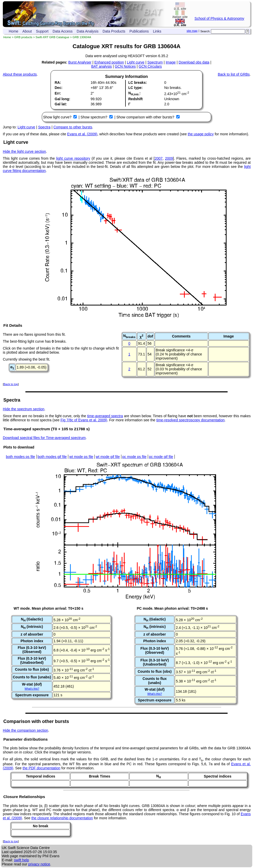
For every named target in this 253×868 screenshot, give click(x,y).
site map (192, 31)
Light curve (135, 62)
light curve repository (73, 158)
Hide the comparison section (26, 730)
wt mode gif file (108, 457)
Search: (205, 31)
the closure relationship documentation (62, 818)
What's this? (32, 689)
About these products (20, 74)
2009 (169, 158)
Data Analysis (88, 31)
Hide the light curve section (24, 151)
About (27, 31)
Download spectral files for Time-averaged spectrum (44, 438)
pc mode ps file (134, 457)
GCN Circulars (150, 66)
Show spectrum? (94, 117)
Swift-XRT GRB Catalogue (52, 37)
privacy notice (39, 864)
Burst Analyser (80, 62)
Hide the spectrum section (24, 409)
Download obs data (194, 62)
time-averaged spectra (105, 416)
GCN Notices (125, 66)
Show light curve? (58, 117)
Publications (139, 31)
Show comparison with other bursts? (146, 117)
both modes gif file (52, 457)
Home (13, 31)
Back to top (11, 384)
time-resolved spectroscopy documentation (190, 420)
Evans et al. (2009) (82, 134)
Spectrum (155, 62)
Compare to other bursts (73, 127)
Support (42, 31)
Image (171, 62)
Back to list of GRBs (234, 74)
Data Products (114, 31)
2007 (158, 158)
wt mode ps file (81, 457)
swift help (21, 860)
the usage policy (201, 134)
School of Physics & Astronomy (219, 18)
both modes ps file (21, 457)
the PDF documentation (41, 768)
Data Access (63, 31)
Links (157, 31)
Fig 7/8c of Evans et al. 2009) (84, 420)
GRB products (23, 37)
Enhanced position (109, 62)
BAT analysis (101, 66)
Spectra (44, 127)
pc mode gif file (161, 457)
